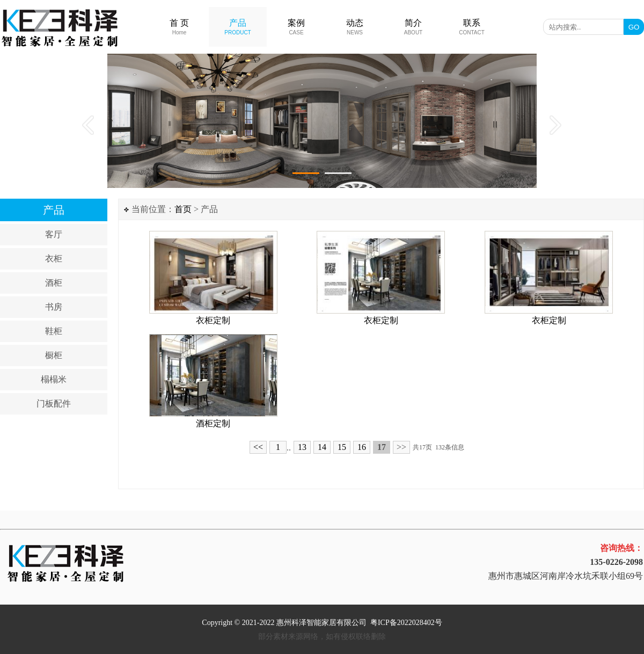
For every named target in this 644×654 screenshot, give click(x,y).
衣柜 (54, 259)
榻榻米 (54, 379)
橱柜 (54, 355)
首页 (183, 209)
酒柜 (54, 283)
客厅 (54, 234)
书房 (54, 307)
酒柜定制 (213, 423)
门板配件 (54, 404)
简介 (413, 27)
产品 (237, 27)
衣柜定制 (213, 320)
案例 (296, 27)
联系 (472, 27)
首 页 (179, 27)
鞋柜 (54, 331)
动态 (355, 27)
